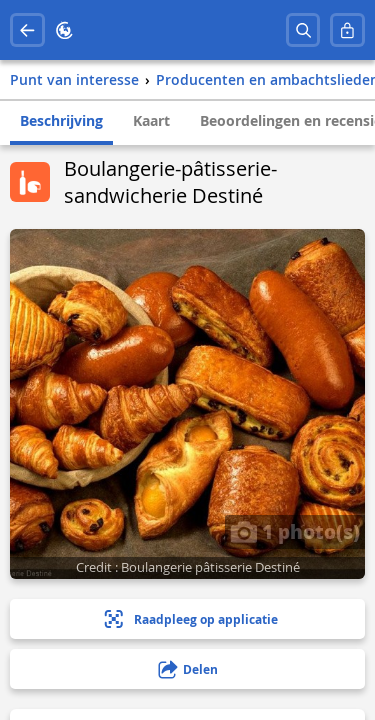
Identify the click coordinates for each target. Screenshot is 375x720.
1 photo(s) (295, 531)
